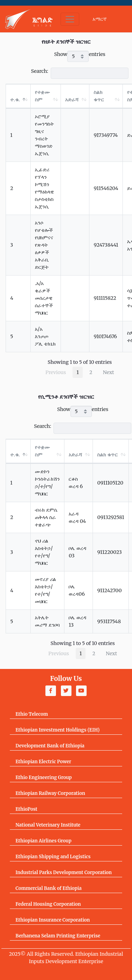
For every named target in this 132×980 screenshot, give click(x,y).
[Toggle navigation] (70, 19)
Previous (56, 372)
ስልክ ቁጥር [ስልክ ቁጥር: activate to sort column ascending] (99, 96)
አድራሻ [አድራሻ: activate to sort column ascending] (72, 100)
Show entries (80, 56)
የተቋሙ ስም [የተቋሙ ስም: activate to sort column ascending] (42, 96)
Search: (80, 73)
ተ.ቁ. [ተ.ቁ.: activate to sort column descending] (15, 100)
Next (108, 372)
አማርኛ (100, 19)
